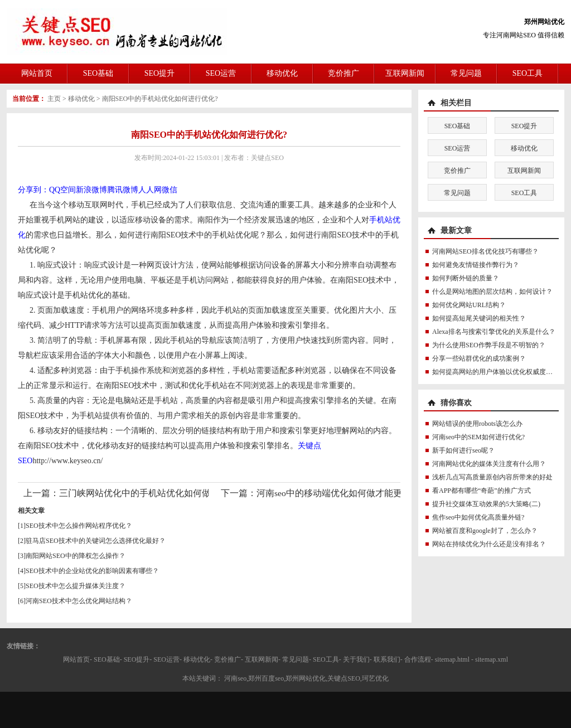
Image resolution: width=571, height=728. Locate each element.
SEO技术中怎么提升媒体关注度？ (76, 586)
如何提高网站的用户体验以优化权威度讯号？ (499, 372)
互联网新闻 (405, 73)
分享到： (33, 190)
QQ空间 (62, 190)
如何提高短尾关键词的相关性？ (479, 318)
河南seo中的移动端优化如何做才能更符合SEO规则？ (360, 493)
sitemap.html (452, 659)
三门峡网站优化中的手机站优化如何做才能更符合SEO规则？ (179, 493)
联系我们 (387, 659)
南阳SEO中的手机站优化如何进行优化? (160, 99)
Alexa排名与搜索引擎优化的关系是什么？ (494, 332)
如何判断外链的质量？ (466, 278)
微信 (170, 190)
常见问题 (466, 73)
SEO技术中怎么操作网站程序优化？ (79, 526)
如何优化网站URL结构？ (469, 305)
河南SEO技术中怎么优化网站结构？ (79, 601)
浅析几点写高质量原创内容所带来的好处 (492, 477)
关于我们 (356, 659)
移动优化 (282, 73)
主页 (54, 99)
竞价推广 (343, 73)
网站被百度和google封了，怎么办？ (485, 531)
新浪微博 (91, 190)
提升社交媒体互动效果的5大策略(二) (486, 504)
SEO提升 (159, 73)
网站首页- (78, 659)
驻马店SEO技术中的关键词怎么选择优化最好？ (96, 541)
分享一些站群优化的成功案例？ (479, 358)
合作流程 (418, 659)
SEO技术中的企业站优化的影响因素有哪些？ (92, 571)
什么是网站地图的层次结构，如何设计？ (492, 292)
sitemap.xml (492, 659)
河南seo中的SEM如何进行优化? (478, 437)
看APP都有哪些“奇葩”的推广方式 (482, 491)
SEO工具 (528, 73)
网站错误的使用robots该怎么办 (477, 424)
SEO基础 (98, 73)
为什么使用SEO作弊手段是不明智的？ (489, 345)
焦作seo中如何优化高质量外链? (478, 517)
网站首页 (37, 73)
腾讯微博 (123, 190)
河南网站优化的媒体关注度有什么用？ (489, 464)
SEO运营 (221, 73)
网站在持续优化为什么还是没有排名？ (489, 544)
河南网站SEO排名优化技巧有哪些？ (485, 251)
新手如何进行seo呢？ (463, 450)
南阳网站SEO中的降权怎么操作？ (76, 556)
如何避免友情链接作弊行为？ (476, 265)
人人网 (150, 190)
